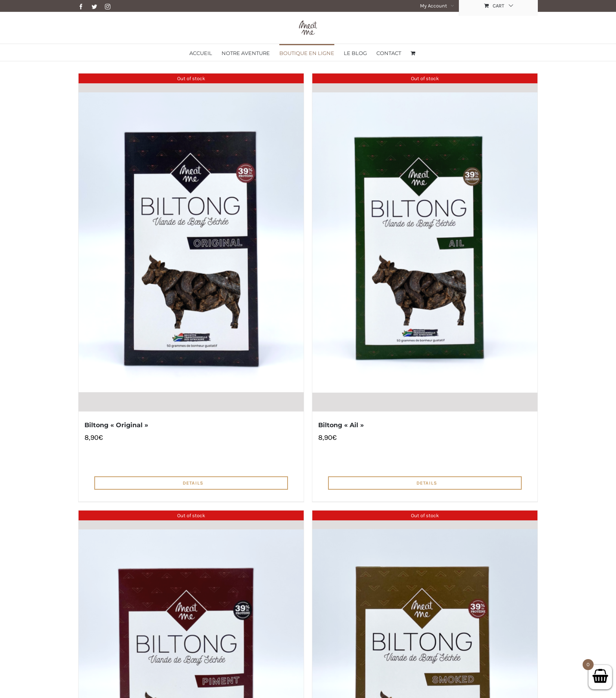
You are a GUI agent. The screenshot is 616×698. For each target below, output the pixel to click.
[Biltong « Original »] (191, 242)
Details (193, 483)
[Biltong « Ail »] (425, 242)
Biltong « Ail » (341, 425)
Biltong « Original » (116, 425)
